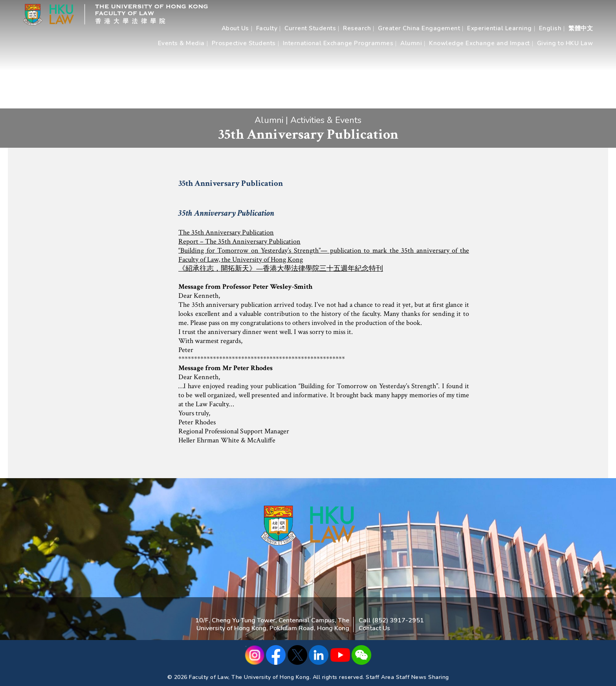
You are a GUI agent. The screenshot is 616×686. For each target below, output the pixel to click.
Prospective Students (244, 43)
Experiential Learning (500, 28)
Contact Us (374, 628)
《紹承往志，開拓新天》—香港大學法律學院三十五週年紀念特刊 (281, 269)
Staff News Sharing (423, 677)
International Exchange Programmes (338, 43)
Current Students (310, 28)
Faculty (267, 28)
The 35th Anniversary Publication (226, 232)
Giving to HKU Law (565, 43)
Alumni (411, 43)
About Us (235, 28)
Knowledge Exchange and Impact (479, 43)
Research (357, 28)
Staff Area (380, 677)
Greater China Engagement (419, 28)
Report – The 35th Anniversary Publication (239, 241)
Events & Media (181, 43)
